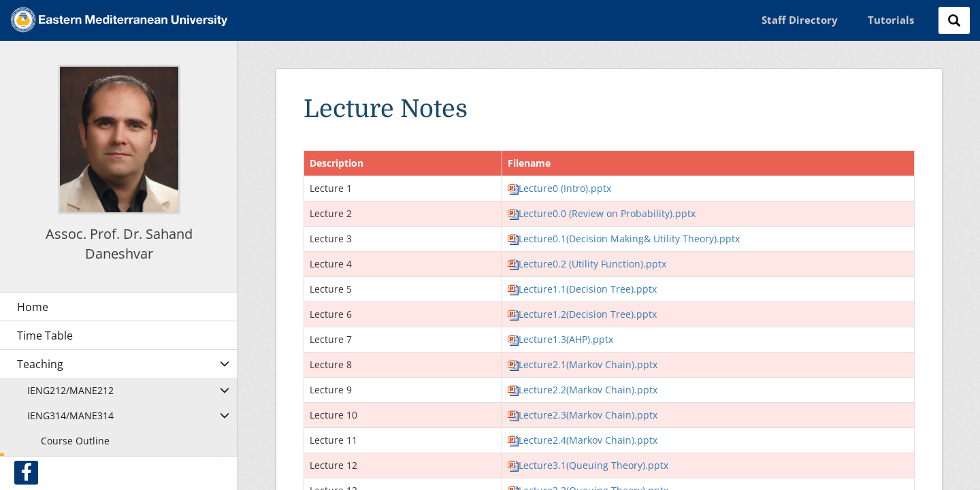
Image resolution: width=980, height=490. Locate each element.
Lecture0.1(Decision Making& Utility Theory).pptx (624, 239)
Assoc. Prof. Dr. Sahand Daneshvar (119, 244)
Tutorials (891, 20)
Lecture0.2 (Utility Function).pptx (587, 264)
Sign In (220, 464)
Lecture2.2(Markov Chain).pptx (583, 390)
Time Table (45, 336)
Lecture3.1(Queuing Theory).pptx (588, 465)
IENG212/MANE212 (70, 390)
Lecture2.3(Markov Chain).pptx (583, 415)
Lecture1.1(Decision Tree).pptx (582, 289)
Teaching (40, 364)
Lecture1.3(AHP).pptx (560, 339)
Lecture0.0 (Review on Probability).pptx (602, 213)
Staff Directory (800, 20)
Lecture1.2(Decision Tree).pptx (582, 314)
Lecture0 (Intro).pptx (559, 188)
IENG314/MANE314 (70, 415)
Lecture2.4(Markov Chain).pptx (583, 440)
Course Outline (75, 441)
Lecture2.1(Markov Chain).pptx (583, 364)
